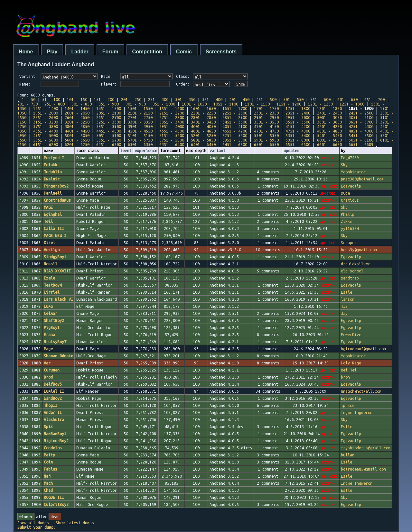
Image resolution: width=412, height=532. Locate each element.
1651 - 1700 (235, 108)
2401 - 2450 (329, 113)
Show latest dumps (75, 523)
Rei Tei (349, 370)
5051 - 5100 (109, 135)
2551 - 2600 (46, 117)
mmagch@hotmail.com (361, 391)
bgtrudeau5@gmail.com (363, 349)
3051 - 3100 (361, 117)
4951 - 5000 (46, 135)
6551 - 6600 (298, 144)
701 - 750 (28, 104)
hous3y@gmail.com (359, 250)
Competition (147, 52)
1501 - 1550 (140, 108)
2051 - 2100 (109, 113)
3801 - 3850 (77, 126)
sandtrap (350, 278)
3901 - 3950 (140, 126)
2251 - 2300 (235, 113)
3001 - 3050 (329, 117)
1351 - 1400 (46, 108)
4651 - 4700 (235, 131)
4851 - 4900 (361, 131)
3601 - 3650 (329, 122)
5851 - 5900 (235, 140)
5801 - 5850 (203, 140)
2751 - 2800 (172, 117)
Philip (348, 214)
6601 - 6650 (329, 144)
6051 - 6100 (361, 140)
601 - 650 (347, 99)
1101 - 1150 (257, 104)
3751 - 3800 (46, 126)
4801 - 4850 (329, 131)
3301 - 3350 (140, 122)
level (126, 151)
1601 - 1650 (203, 108)
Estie (346, 292)
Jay (344, 313)
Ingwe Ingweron (357, 412)
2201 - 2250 (203, 113)
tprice (348, 405)
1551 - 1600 (172, 108)
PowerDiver (352, 335)
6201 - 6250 (77, 144)
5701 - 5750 (140, 140)
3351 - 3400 (172, 122)
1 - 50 (29, 99)
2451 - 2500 (361, 113)
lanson (348, 299)
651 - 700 (375, 99)
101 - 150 (77, 99)
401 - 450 (239, 99)
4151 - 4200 (298, 126)
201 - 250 (131, 99)
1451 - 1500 (109, 108)
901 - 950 (136, 104)
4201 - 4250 (329, 126)
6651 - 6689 (361, 144)
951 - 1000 (164, 104)
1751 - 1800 (298, 108)
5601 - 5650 (77, 140)
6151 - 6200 (46, 144)
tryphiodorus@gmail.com (366, 448)
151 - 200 (104, 99)
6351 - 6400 (172, 144)
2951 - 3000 (298, 117)
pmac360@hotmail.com (362, 179)
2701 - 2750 (140, 117)
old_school (352, 271)
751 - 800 (55, 104)
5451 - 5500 (361, 135)
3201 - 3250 (77, 122)
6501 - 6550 (266, 144)
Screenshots (221, 52)
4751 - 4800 (298, 131)
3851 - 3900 (109, 126)
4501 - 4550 (140, 131)
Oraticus (350, 200)
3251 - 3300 (109, 122)
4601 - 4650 (203, 131)
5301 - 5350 (266, 135)
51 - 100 (51, 99)
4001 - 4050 (203, 126)
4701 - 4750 (266, 131)
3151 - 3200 (46, 122)
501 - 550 (293, 99)
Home (26, 52)
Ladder (80, 52)
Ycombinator (353, 172)
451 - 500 (266, 99)
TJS (344, 306)
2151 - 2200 (172, 113)
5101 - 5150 (140, 135)
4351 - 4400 (46, 131)
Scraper (349, 243)
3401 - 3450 (203, 122)
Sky (344, 165)
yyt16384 (350, 228)
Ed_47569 (350, 158)
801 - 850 (82, 104)
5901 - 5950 (266, 140)
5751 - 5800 (172, 140)
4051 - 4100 (235, 126)
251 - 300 (158, 99)
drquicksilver (356, 264)
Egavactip (351, 186)
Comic (184, 52)
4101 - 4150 (266, 126)
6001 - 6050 (329, 140)
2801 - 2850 (203, 117)
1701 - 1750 (266, 108)
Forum (110, 52)
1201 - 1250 (320, 104)
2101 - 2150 (140, 113)
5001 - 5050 (77, 135)
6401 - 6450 (203, 144)
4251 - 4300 (361, 126)
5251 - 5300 (235, 135)
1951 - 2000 (46, 113)
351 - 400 (212, 99)
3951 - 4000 (172, 126)
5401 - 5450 (329, 135)
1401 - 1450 (77, 108)
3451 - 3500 (235, 122)
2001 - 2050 (77, 113)
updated (291, 151)
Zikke (346, 221)
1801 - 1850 (329, 108)
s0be (345, 193)
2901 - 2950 (266, 117)
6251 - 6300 (109, 144)
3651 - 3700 (361, 122)
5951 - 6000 (298, 140)
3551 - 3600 (298, 122)
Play (52, 52)
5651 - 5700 (109, 140)
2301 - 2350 (266, 113)
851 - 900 (109, 104)
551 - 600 (320, 99)
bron (345, 377)
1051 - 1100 (226, 104)
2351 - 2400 (298, 113)
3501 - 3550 (266, 122)
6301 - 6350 (140, 144)
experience (146, 151)
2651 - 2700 (109, 117)
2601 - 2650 (77, 117)
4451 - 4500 (109, 131)
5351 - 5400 (298, 135)
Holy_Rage (351, 363)
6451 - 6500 (235, 144)
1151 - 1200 (289, 104)
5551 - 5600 (46, 140)
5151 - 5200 (172, 135)
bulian (348, 455)
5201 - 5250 (203, 135)
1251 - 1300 (352, 104)
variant (217, 151)
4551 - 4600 (172, 131)
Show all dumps (33, 523)
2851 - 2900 (235, 117)
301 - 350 (185, 99)
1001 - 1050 (194, 104)
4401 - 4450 (77, 131)
